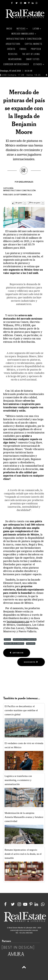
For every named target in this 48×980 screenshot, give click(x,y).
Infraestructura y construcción (19, 191)
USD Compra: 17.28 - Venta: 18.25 (20, 75)
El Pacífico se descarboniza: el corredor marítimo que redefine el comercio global (21, 710)
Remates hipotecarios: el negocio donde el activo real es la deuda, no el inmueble (23, 854)
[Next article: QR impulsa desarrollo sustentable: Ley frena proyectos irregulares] (31, 662)
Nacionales (31, 643)
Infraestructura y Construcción (25, 639)
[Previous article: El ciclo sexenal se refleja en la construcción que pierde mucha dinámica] (17, 653)
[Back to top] (24, 968)
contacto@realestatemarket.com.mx (24, 930)
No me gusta (36, 203)
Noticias (7, 639)
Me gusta (19, 203)
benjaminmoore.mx (18, 622)
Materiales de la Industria (14, 643)
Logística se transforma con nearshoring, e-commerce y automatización (18, 780)
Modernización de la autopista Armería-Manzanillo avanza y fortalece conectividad (24, 817)
